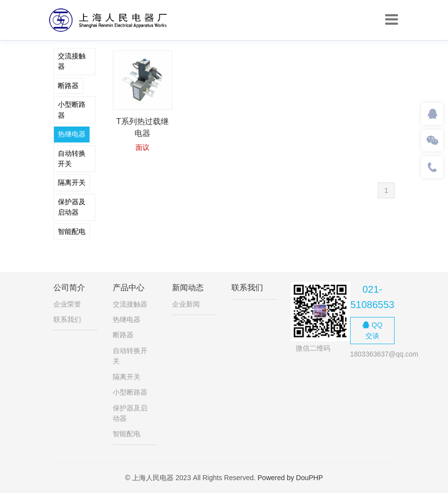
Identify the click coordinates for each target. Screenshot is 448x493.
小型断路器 (72, 110)
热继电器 (72, 134)
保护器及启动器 (72, 207)
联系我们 (67, 319)
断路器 (68, 86)
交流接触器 (72, 61)
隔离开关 (72, 182)
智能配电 (72, 231)
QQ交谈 (373, 330)
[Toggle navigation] (392, 20)
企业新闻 (186, 304)
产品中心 (129, 288)
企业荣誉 (67, 304)
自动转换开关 (72, 158)
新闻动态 (188, 288)
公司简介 (69, 288)
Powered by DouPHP (290, 478)
